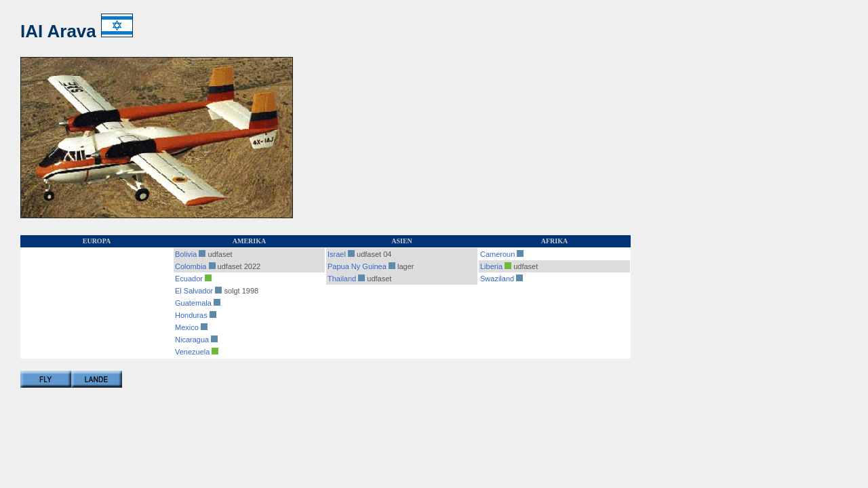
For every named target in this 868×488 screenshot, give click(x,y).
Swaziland (497, 279)
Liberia (491, 266)
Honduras (191, 315)
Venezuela (192, 352)
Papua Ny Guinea (357, 266)
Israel (337, 254)
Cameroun (497, 254)
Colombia (191, 266)
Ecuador (189, 279)
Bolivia (186, 254)
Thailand (342, 279)
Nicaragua (192, 340)
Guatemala (193, 303)
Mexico (187, 327)
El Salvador (194, 291)
